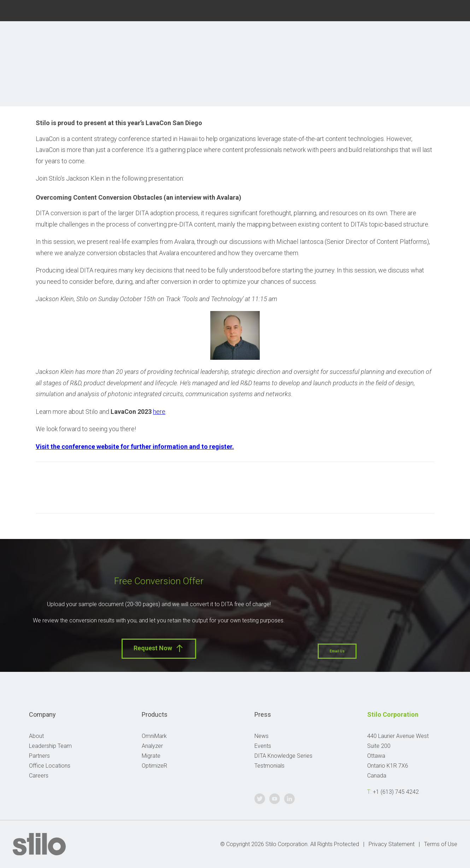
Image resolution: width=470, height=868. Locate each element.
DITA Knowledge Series (283, 756)
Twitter (420, 10)
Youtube (437, 10)
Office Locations (50, 766)
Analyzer (152, 746)
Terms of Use (441, 844)
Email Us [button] (337, 651)
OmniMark (154, 736)
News (262, 736)
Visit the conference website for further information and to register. (135, 447)
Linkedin (454, 10)
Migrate (151, 756)
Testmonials (269, 766)
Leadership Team (50, 746)
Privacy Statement (392, 844)
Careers (39, 776)
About (36, 736)
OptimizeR (154, 766)
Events (263, 746)
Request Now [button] (159, 648)
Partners (39, 756)
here (159, 412)
